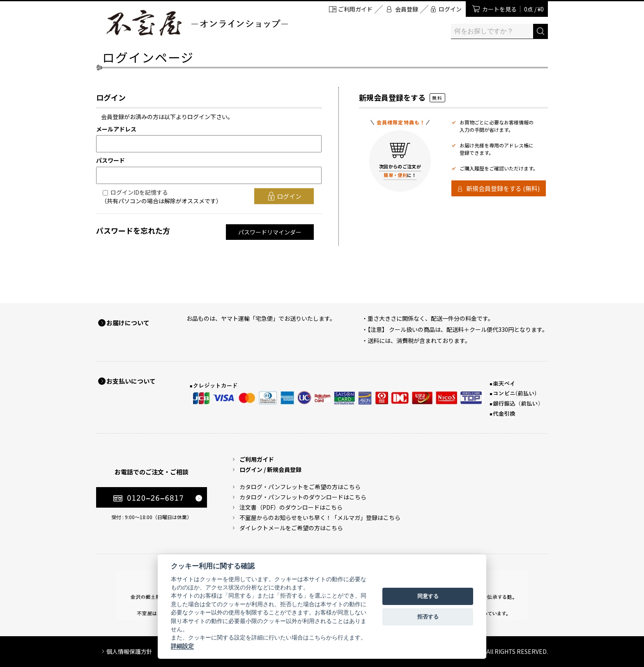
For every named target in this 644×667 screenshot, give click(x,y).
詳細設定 (182, 646)
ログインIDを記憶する (139, 192)
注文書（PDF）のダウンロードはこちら (291, 507)
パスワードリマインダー (270, 232)
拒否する (428, 617)
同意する (428, 596)
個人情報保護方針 (129, 651)
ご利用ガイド (355, 9)
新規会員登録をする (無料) (503, 188)
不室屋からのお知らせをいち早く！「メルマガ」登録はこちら (320, 517)
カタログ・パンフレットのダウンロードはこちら (303, 497)
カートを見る (513, 9)
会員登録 (407, 9)
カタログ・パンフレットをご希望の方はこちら (300, 487)
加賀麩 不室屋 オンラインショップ (197, 23)
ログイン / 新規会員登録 (270, 469)
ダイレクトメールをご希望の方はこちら (291, 528)
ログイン (450, 9)
